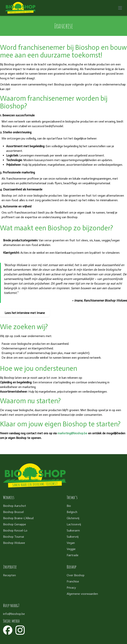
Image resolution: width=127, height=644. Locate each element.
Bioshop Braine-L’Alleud (18, 518)
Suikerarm (73, 530)
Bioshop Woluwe (14, 543)
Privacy (71, 588)
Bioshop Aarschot (15, 506)
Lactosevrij (74, 524)
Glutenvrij (73, 518)
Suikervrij (73, 537)
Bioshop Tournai (13, 537)
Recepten (9, 575)
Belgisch (72, 512)
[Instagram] (20, 630)
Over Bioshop (76, 575)
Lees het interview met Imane (25, 313)
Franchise (73, 581)
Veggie (71, 549)
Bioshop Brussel (13, 512)
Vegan (71, 543)
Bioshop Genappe (15, 524)
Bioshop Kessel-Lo (15, 530)
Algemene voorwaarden (82, 594)
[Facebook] (8, 630)
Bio (69, 506)
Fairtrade (73, 555)
